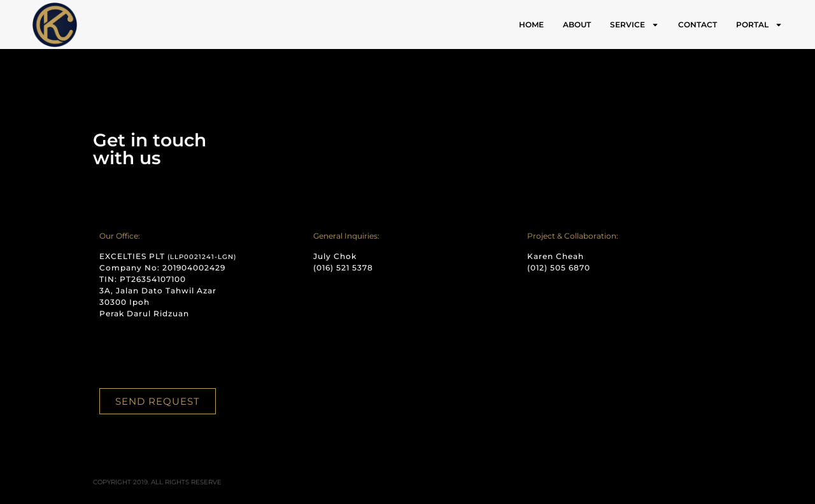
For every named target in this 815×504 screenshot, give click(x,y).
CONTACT (698, 24)
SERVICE (634, 25)
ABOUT (577, 24)
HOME (531, 24)
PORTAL (759, 25)
